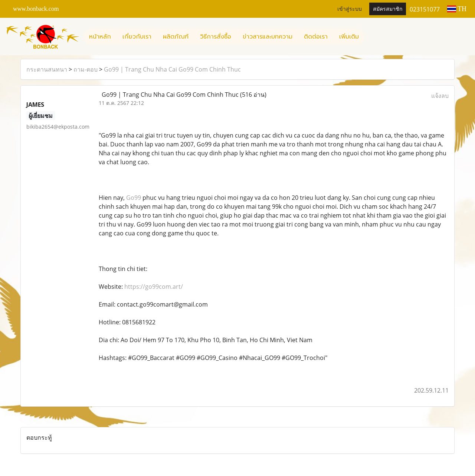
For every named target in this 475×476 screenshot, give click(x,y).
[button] (371, 37)
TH (457, 9)
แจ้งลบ (440, 96)
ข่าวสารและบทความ (268, 37)
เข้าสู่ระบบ (350, 9)
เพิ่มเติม (349, 37)
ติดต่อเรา (316, 37)
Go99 (134, 198)
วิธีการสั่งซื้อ (216, 37)
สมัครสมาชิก (388, 9)
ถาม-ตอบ (86, 69)
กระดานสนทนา (47, 69)
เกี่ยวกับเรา (137, 37)
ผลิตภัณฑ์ (176, 37)
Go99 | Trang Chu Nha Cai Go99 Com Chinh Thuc (172, 69)
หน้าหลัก (100, 37)
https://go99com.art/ (154, 287)
